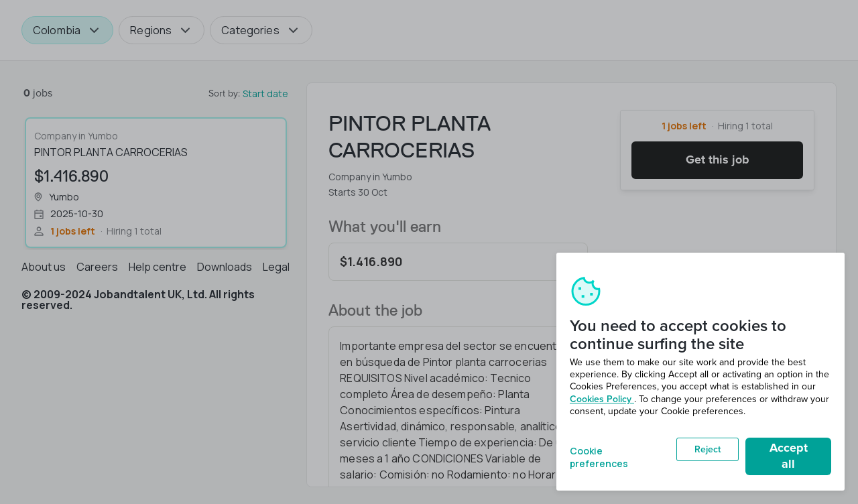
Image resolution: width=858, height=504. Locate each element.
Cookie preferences (599, 456)
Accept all (789, 456)
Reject (708, 449)
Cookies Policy (602, 399)
